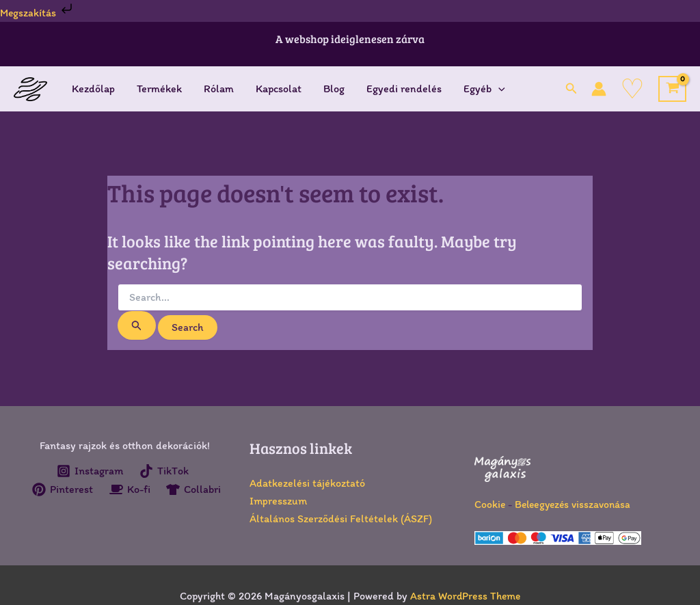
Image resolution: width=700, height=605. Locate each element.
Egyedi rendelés (404, 89)
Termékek (159, 89)
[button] (571, 89)
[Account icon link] (599, 89)
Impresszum (278, 501)
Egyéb (484, 89)
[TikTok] (164, 471)
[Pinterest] (96, 489)
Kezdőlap (93, 89)
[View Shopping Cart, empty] (672, 89)
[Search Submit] (137, 325)
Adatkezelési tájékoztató (307, 483)
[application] (498, 89)
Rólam (219, 89)
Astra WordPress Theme (465, 596)
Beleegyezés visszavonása (576, 504)
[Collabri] (127, 507)
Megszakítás (38, 13)
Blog (334, 89)
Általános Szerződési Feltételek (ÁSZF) (341, 519)
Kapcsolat (279, 89)
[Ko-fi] (164, 489)
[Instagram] (90, 471)
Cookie (490, 504)
